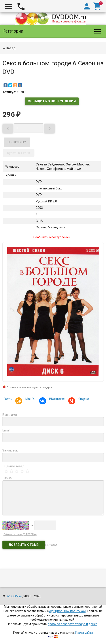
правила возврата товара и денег (72, 624)
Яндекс (83, 399)
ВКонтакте (56, 399)
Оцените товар (13, 466)
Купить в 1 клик (19, 153)
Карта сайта (84, 633)
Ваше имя (10, 415)
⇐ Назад (9, 48)
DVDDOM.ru (14, 596)
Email (6, 430)
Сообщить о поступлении (52, 101)
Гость (8, 399)
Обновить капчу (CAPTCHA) (20, 534)
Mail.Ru (30, 399)
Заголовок (10, 450)
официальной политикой (67, 611)
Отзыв (7, 478)
